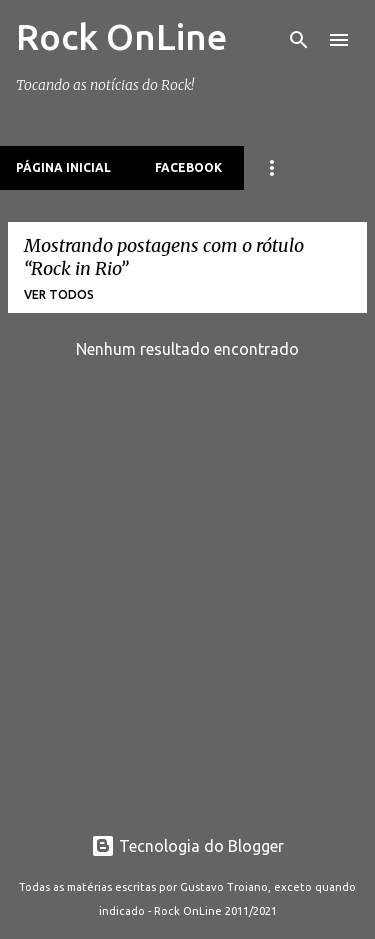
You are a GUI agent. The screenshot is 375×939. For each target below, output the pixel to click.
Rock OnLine (121, 36)
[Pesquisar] (299, 40)
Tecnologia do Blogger (187, 846)
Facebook (188, 167)
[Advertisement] (187, 614)
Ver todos (59, 294)
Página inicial (63, 167)
